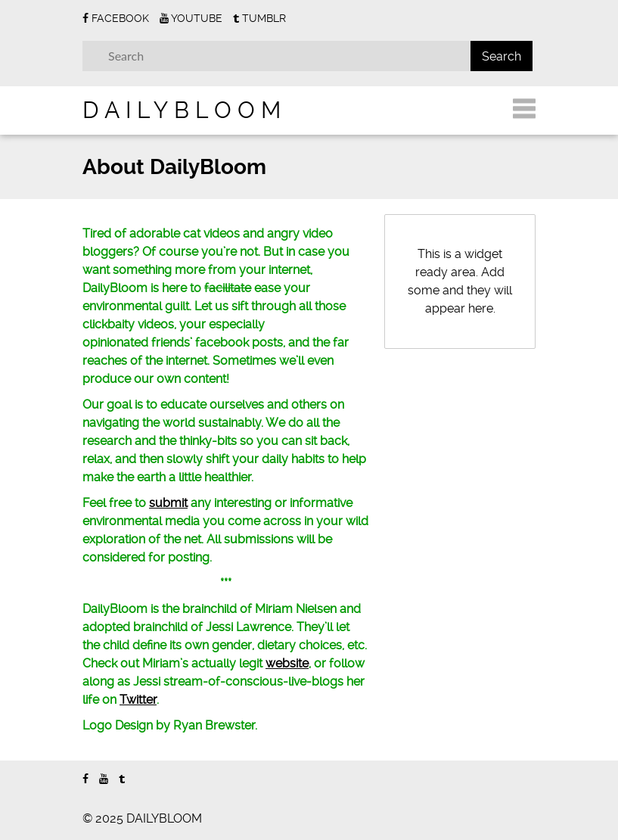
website (287, 663)
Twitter (138, 700)
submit (168, 503)
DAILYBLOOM (185, 110)
